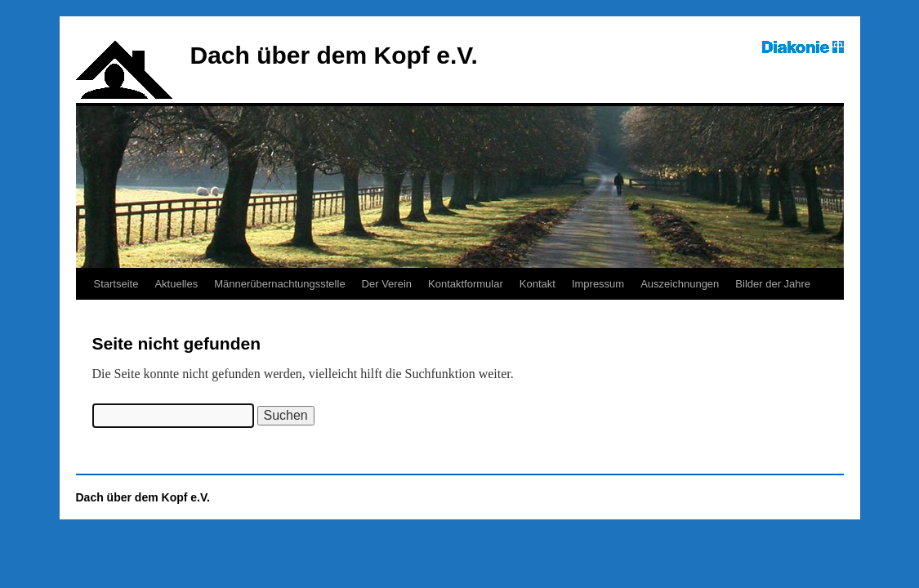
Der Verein (387, 284)
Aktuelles (176, 284)
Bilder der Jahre (773, 284)
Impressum (598, 284)
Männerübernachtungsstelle (279, 284)
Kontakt (538, 284)
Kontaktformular (466, 284)
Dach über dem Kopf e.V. (334, 55)
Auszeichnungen (680, 284)
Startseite (116, 284)
